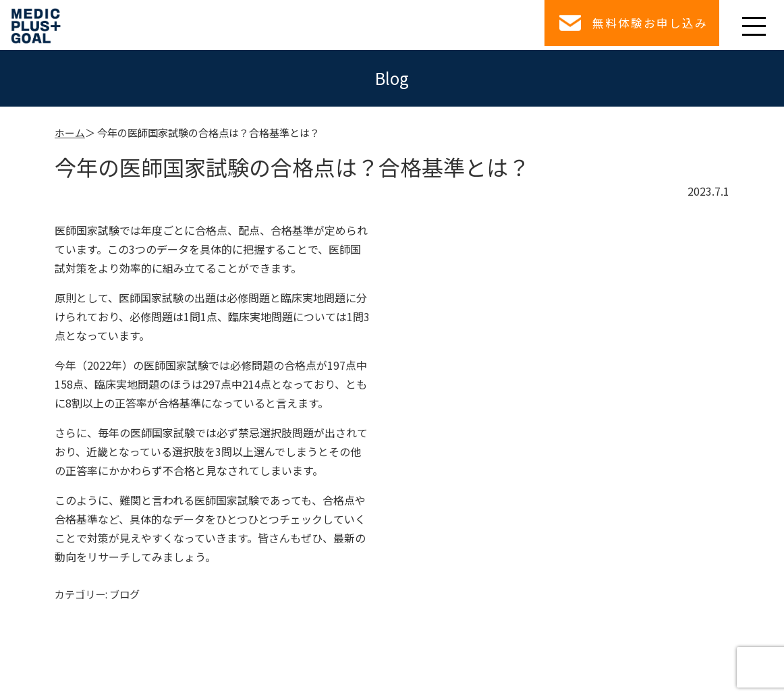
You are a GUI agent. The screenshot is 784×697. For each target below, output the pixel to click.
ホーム (70, 132)
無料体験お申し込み (646, 24)
